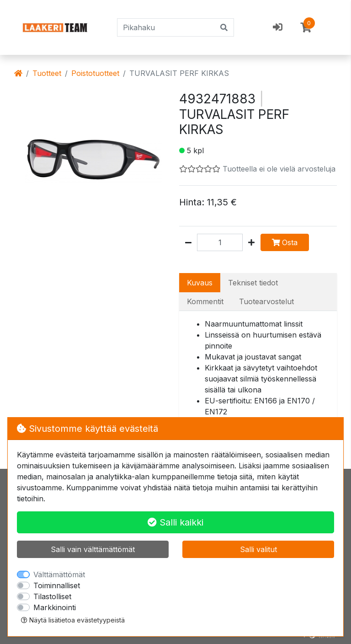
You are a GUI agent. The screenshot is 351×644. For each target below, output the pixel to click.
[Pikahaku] (166, 27)
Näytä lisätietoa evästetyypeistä (73, 620)
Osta (285, 242)
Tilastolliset (52, 596)
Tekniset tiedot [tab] (253, 283)
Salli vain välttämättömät (93, 549)
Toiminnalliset (57, 585)
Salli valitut (258, 549)
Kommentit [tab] (205, 301)
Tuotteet (47, 73)
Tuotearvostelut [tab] (266, 301)
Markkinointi (55, 607)
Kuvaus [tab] (200, 283)
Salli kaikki (175, 522)
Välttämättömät (59, 574)
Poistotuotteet (95, 73)
